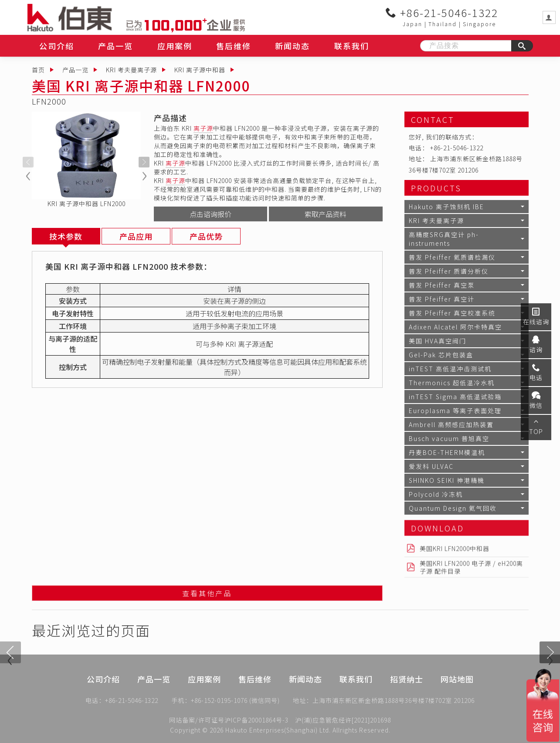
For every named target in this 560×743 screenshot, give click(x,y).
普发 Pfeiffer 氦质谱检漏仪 (452, 257)
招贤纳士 (407, 693)
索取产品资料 (326, 214)
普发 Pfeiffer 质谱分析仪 (449, 271)
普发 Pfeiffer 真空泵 (442, 285)
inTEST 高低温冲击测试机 (450, 369)
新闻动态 (292, 46)
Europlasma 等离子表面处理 (455, 411)
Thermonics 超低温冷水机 (452, 383)
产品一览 (115, 46)
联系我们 (352, 46)
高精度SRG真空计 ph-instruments (444, 239)
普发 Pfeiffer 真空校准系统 (452, 313)
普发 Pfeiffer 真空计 (442, 299)
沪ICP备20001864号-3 (256, 720)
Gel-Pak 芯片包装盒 (441, 355)
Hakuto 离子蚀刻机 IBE (446, 207)
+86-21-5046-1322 (442, 13)
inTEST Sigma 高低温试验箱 (455, 397)
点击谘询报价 (210, 214)
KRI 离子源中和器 (200, 70)
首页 (38, 70)
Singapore (479, 24)
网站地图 (457, 693)
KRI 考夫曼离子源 (131, 70)
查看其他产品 (207, 595)
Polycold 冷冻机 (436, 494)
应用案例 (175, 46)
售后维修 (234, 46)
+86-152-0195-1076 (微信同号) (235, 702)
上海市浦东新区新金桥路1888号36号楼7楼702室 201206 (394, 702)
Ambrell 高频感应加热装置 (451, 424)
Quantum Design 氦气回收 (453, 508)
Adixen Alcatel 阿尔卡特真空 (455, 327)
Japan (412, 24)
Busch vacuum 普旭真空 (449, 438)
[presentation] (28, 162)
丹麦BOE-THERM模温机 (447, 452)
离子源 (203, 128)
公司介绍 (57, 46)
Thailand (443, 24)
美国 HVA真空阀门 (438, 341)
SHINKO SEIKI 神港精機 (447, 480)
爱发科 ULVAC (431, 466)
